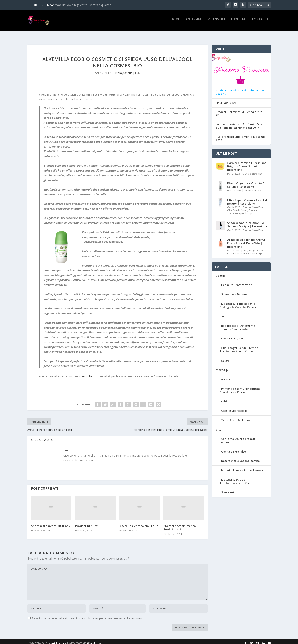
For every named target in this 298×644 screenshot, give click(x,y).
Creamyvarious (123, 70)
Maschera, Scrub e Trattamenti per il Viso (235, 478)
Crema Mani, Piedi (233, 335)
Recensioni (216, 22)
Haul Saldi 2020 (226, 100)
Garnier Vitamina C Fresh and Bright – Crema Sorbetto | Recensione (247, 163)
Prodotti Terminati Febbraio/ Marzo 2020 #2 (240, 89)
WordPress (94, 640)
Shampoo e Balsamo (235, 291)
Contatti (260, 22)
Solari (225, 357)
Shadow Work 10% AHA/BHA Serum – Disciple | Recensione (247, 221)
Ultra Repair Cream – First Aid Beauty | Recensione (247, 198)
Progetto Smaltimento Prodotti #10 (180, 524)
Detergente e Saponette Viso (241, 457)
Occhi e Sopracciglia (234, 407)
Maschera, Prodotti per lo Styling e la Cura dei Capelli (238, 302)
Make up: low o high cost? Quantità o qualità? (83, 5)
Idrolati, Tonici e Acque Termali (242, 467)
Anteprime (194, 22)
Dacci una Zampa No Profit (139, 522)
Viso (219, 426)
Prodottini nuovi (87, 522)
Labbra (226, 398)
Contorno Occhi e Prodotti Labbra (238, 437)
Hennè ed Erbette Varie (237, 281)
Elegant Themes (56, 640)
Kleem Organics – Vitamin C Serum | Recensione (246, 181)
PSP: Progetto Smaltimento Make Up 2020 (240, 135)
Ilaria (67, 447)
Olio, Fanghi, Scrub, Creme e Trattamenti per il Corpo (242, 208)
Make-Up (222, 366)
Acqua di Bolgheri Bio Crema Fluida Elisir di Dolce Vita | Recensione (246, 240)
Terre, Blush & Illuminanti (238, 417)
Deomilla (86, 373)
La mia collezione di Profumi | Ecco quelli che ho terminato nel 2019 (239, 123)
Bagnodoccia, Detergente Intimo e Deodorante (237, 324)
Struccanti (228, 489)
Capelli (220, 272)
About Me (239, 22)
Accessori (227, 376)
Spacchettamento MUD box (51, 522)
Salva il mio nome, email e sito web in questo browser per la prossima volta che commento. (89, 615)
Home (175, 22)
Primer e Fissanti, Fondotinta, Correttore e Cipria (240, 387)
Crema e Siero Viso (252, 170)
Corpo (220, 313)
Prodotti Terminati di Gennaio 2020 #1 (240, 110)
